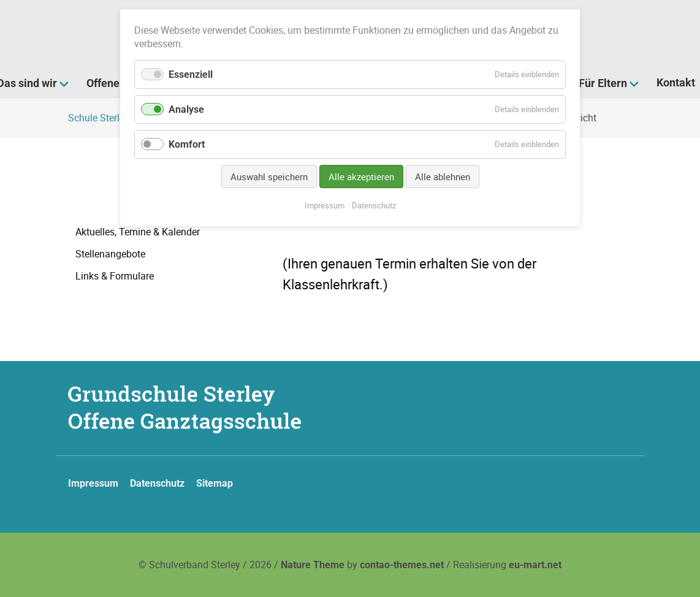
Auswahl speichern (269, 177)
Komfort (187, 144)
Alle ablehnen (443, 177)
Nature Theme (313, 565)
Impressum (93, 483)
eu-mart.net (535, 565)
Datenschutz (157, 483)
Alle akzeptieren (361, 177)
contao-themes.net (402, 565)
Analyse (186, 109)
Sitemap (215, 483)
